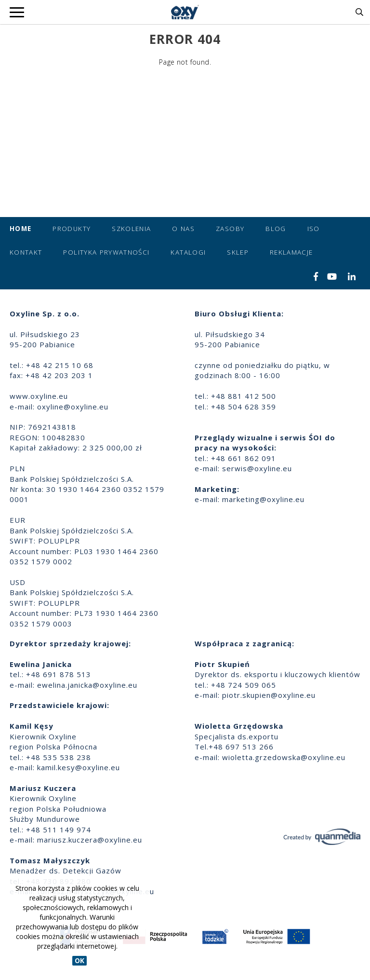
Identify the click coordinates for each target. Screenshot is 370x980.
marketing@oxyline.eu (263, 499)
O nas (183, 229)
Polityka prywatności (106, 252)
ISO (314, 229)
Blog (276, 229)
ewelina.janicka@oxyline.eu (87, 685)
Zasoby (230, 229)
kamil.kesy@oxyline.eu (79, 767)
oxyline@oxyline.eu (73, 407)
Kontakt (26, 252)
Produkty (72, 229)
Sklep (238, 252)
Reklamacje (291, 252)
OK (79, 960)
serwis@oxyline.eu (257, 468)
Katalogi (188, 252)
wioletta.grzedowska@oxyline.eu (284, 757)
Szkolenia (131, 229)
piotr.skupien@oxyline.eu (269, 695)
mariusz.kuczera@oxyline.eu (90, 840)
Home (20, 229)
